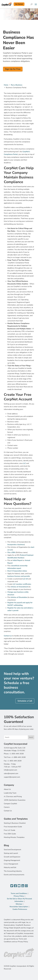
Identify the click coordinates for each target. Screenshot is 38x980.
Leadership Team (10, 793)
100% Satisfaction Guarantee (15, 800)
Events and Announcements (14, 875)
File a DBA (11, 552)
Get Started (19, 4)
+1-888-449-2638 (18, 757)
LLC (24, 463)
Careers (7, 807)
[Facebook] (15, 886)
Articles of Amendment (19, 587)
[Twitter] (12, 886)
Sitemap (19, 904)
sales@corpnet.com (11, 773)
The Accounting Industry (13, 871)
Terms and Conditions (19, 893)
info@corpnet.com (10, 770)
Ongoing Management (12, 860)
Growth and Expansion (12, 857)
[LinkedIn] (23, 886)
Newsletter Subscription (19, 907)
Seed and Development (12, 850)
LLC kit (25, 579)
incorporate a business (16, 545)
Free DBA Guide (10, 834)
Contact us (8, 636)
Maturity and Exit (10, 867)
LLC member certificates (22, 584)
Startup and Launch (11, 853)
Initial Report (18, 560)
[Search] (32, 4)
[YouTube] (19, 886)
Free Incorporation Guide (13, 827)
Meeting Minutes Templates (14, 837)
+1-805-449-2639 (14, 761)
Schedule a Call (25, 701)
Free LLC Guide (10, 830)
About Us (7, 789)
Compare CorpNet (10, 804)
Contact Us (8, 811)
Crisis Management (11, 864)
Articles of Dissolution (19, 597)
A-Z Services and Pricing (13, 797)
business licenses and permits (19, 576)
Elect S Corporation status (17, 571)
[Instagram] (26, 886)
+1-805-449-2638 (16, 754)
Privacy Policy (19, 896)
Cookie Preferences (20, 909)
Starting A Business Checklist (15, 823)
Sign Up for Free (13, 69)
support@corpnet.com (12, 777)
